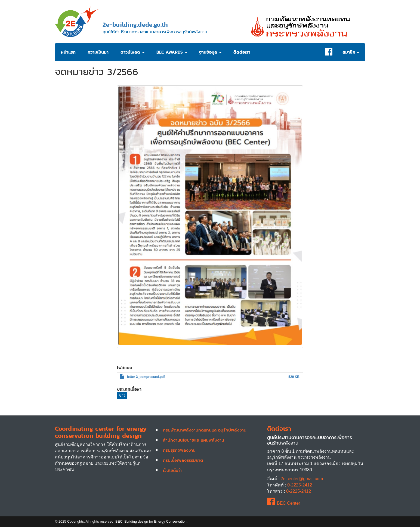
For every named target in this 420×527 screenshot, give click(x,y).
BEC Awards (172, 52)
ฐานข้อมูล (210, 52)
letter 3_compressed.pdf (146, 377)
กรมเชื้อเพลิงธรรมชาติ (183, 460)
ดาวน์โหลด (132, 52)
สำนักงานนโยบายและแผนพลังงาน (194, 440)
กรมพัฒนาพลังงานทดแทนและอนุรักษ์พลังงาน (205, 430)
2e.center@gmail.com (302, 479)
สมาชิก (351, 52)
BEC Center (284, 503)
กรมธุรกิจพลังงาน (179, 450)
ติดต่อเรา (242, 52)
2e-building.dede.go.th (135, 24)
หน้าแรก (68, 52)
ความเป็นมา (98, 52)
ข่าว (122, 395)
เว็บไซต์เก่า (172, 470)
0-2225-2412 (300, 485)
